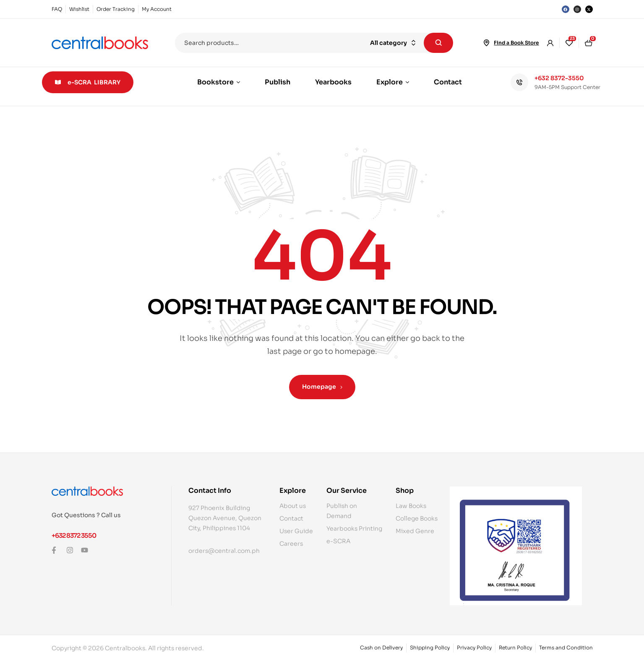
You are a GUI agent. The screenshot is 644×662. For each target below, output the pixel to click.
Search (438, 43)
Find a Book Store (516, 43)
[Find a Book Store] (486, 43)
